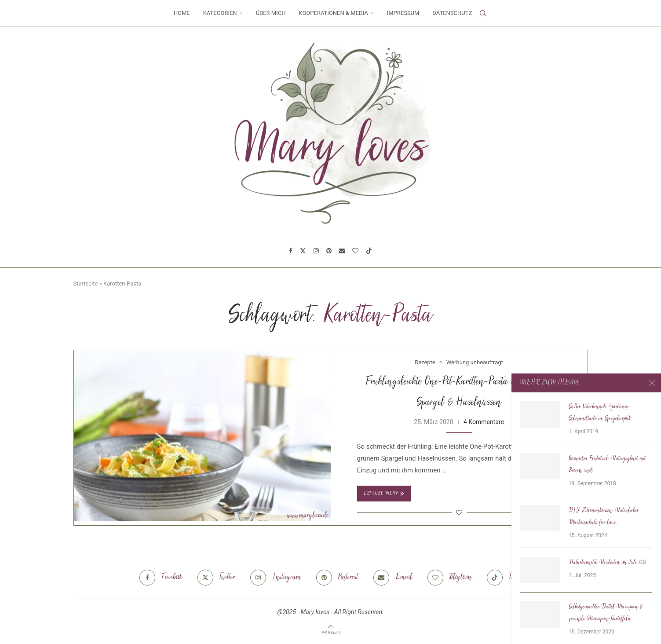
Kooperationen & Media (333, 13)
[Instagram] (316, 251)
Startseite (86, 284)
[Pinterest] (329, 251)
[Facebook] (291, 251)
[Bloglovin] (355, 251)
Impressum (403, 13)
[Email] (342, 251)
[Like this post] (459, 512)
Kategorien (220, 13)
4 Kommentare (484, 422)
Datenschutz (452, 13)
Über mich (271, 13)
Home (182, 13)
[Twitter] (303, 251)
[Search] (483, 13)
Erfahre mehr (384, 494)
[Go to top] (331, 633)
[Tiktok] (369, 251)
